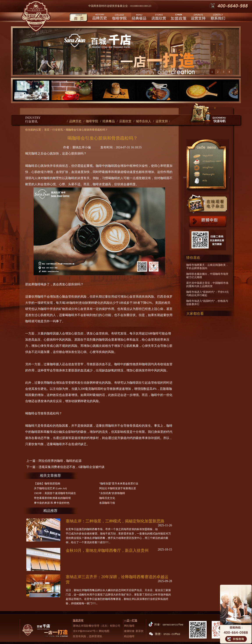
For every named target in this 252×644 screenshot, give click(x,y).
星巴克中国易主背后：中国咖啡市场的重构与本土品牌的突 (207, 285)
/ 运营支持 (161, 121)
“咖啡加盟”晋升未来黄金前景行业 (119, 484)
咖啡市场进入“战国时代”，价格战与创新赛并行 (207, 303)
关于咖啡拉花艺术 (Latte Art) (50, 488)
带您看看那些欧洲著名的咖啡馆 (52, 498)
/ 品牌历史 (74, 121)
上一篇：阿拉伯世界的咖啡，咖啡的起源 (54, 461)
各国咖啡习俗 (107, 503)
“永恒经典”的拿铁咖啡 (112, 493)
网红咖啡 (129, 626)
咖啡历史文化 (107, 498)
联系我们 (217, 18)
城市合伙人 (178, 18)
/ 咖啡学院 (91, 121)
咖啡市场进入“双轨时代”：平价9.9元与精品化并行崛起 (208, 294)
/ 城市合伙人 (142, 121)
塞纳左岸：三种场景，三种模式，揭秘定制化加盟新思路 (115, 521)
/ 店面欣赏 (124, 121)
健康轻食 (129, 631)
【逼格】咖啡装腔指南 (47, 484)
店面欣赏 (158, 18)
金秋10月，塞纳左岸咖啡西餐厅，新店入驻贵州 (107, 550)
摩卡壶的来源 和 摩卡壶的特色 (52, 503)
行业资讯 (58, 130)
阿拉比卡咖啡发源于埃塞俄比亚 (118, 488)
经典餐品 (139, 18)
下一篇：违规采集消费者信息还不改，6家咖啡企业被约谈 (65, 467)
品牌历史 (99, 18)
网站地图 (104, 631)
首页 (78, 18)
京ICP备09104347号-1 (85, 631)
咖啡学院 (119, 18)
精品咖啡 (129, 636)
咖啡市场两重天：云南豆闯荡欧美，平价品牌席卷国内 (207, 267)
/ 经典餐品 (107, 121)
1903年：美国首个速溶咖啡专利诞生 (55, 493)
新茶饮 (140, 631)
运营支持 (198, 18)
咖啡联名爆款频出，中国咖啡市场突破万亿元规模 (207, 276)
